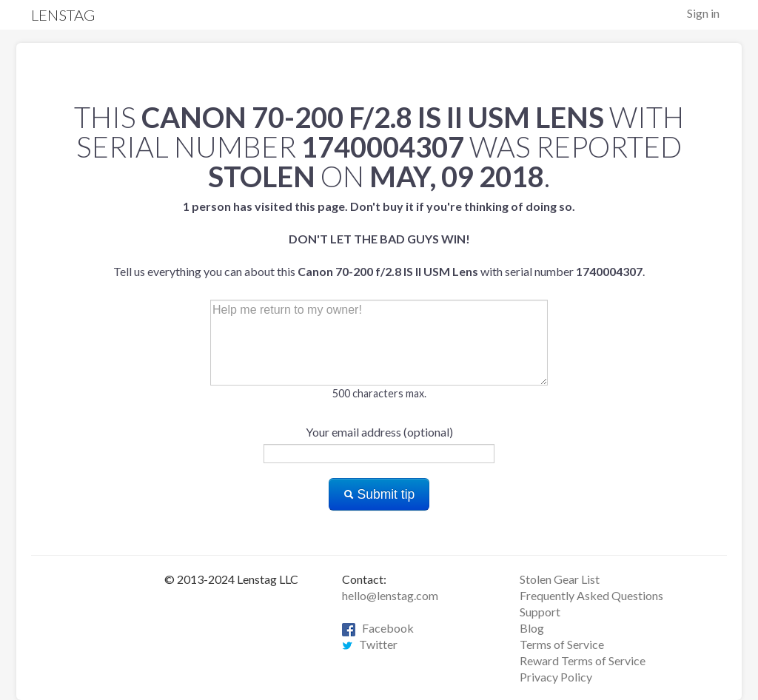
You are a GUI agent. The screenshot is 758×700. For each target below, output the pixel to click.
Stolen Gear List (560, 579)
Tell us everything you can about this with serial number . (379, 239)
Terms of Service (562, 644)
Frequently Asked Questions (591, 595)
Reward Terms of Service (583, 660)
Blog (532, 628)
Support (540, 612)
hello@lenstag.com (390, 595)
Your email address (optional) (379, 432)
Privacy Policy (556, 677)
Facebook (378, 628)
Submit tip (379, 494)
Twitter (370, 644)
